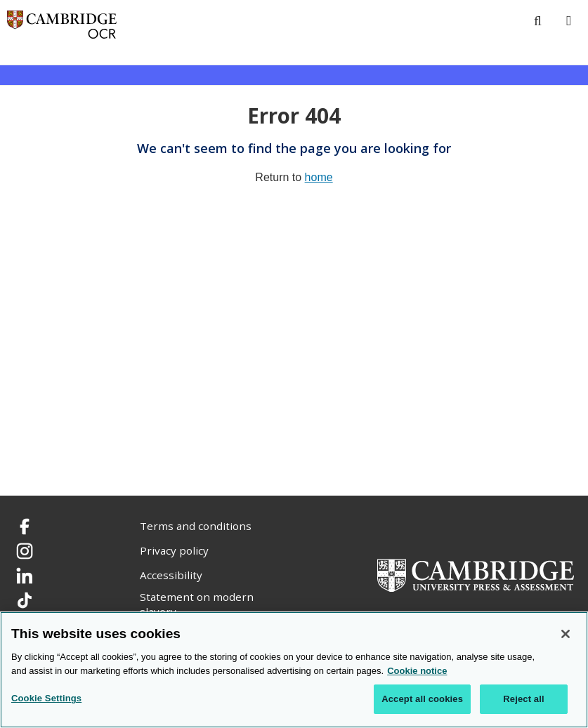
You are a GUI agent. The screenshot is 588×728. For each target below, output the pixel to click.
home (319, 177)
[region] (294, 670)
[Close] (566, 634)
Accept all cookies (422, 699)
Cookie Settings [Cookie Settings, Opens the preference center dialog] (46, 698)
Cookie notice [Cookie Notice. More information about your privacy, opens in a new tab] (417, 671)
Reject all (523, 699)
